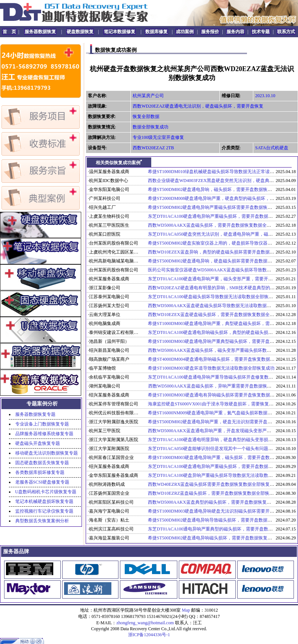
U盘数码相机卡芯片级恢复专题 (46, 492)
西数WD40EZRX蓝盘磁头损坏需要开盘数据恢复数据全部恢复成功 (213, 484)
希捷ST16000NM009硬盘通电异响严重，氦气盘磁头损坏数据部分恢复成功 (221, 413)
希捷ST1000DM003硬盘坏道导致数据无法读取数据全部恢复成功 (211, 368)
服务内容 (235, 32)
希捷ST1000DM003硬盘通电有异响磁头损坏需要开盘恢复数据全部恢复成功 (222, 395)
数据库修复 (156, 32)
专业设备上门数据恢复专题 (42, 424)
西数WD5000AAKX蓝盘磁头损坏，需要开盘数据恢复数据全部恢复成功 (218, 225)
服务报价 (210, 32)
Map (186, 610)
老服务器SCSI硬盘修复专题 (42, 482)
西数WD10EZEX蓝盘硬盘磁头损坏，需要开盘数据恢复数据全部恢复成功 (220, 315)
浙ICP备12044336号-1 (149, 635)
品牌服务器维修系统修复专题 (44, 434)
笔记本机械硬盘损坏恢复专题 (44, 501)
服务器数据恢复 (40, 32)
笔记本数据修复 (120, 32)
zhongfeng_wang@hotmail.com (145, 623)
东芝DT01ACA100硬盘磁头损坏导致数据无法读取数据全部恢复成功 (215, 297)
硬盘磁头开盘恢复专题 (38, 443)
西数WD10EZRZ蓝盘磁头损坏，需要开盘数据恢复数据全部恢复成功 (215, 493)
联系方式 (286, 32)
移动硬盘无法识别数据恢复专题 (47, 453)
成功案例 (185, 32)
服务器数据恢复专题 (35, 414)
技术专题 (261, 32)
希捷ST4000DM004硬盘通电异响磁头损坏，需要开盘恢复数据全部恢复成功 (222, 359)
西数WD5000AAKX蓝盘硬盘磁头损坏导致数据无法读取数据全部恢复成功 (221, 306)
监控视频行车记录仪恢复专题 (44, 511)
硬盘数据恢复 (80, 32)
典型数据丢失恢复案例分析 (42, 521)
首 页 (9, 32)
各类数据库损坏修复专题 (40, 472)
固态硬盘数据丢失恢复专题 (42, 463)
